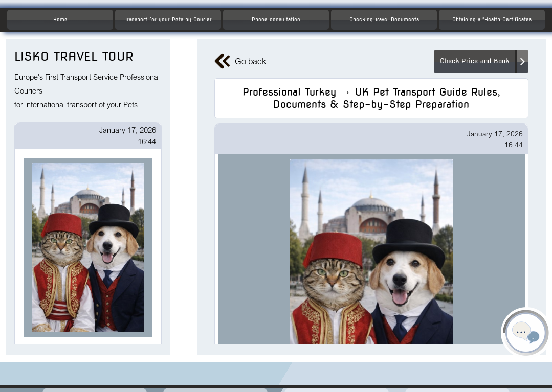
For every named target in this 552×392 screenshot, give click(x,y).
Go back (240, 62)
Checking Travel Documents (384, 19)
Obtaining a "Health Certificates (492, 19)
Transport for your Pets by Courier (168, 19)
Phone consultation (276, 19)
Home (60, 19)
